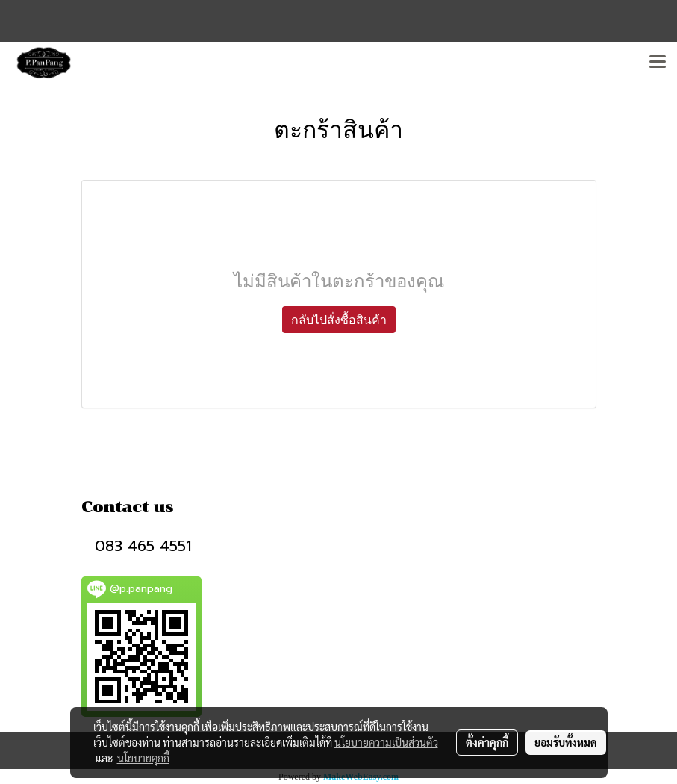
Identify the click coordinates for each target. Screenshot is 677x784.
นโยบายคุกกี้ (143, 758)
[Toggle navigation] (658, 63)
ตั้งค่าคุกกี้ (487, 742)
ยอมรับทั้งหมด (566, 742)
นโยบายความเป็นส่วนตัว (386, 742)
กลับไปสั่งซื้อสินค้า (339, 320)
